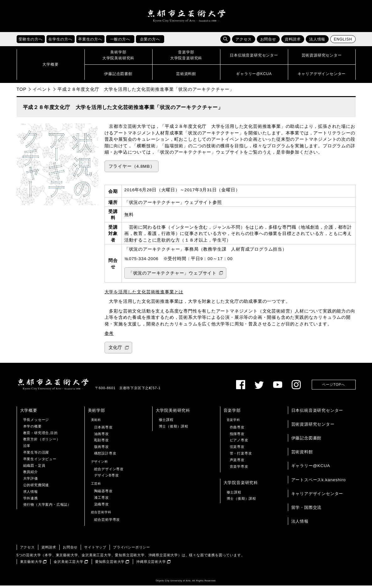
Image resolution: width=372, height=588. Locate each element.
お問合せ (268, 42)
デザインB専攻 (107, 478)
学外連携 (31, 500)
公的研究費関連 (36, 487)
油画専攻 (102, 436)
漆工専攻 (102, 500)
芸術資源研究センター (313, 427)
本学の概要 (32, 429)
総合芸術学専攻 (107, 522)
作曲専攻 (237, 430)
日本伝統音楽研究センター (317, 413)
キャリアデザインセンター (317, 496)
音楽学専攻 (239, 469)
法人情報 (317, 42)
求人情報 (31, 494)
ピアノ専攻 (239, 443)
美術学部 (97, 413)
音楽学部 (232, 413)
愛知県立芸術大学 (110, 564)
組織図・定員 (34, 468)
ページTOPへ (333, 387)
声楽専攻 (237, 462)
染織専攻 (102, 506)
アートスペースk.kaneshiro (319, 482)
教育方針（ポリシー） (42, 442)
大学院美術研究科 (173, 413)
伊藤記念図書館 (307, 441)
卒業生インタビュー (40, 461)
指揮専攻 (237, 436)
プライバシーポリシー (132, 550)
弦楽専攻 (237, 449)
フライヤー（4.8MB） (132, 169)
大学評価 (31, 481)
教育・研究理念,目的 (40, 435)
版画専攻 (102, 449)
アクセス (243, 42)
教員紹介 (31, 474)
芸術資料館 (302, 454)
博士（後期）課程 (174, 429)
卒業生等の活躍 (36, 455)
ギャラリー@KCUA (311, 468)
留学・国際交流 (307, 510)
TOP (22, 92)
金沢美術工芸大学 (68, 564)
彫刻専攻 (102, 443)
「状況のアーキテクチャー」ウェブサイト (173, 275)
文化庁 (116, 350)
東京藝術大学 (31, 564)
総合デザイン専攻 (109, 471)
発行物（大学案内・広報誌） (47, 507)
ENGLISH (343, 42)
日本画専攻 (103, 430)
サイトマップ (95, 550)
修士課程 (166, 422)
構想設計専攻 (105, 456)
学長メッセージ (36, 422)
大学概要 (29, 413)
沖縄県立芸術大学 (151, 564)
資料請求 (293, 42)
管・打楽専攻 (241, 456)
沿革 (27, 448)
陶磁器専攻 (103, 493)
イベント (42, 92)
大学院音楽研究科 (241, 485)
